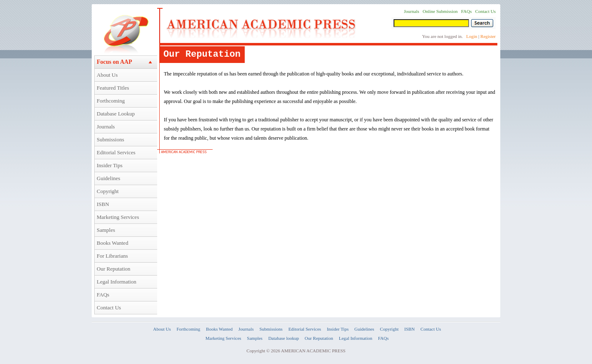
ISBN (103, 204)
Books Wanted (113, 243)
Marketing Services (118, 217)
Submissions (110, 139)
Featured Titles (113, 88)
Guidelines (108, 178)
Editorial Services (116, 152)
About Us (107, 75)
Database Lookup (116, 114)
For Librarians (112, 256)
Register (488, 36)
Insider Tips (110, 165)
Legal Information (117, 282)
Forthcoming (111, 101)
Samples (106, 230)
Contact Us (109, 308)
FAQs (103, 295)
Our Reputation (114, 269)
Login (472, 36)
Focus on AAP (114, 62)
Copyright (108, 191)
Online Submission (440, 11)
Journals (106, 127)
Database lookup (283, 338)
